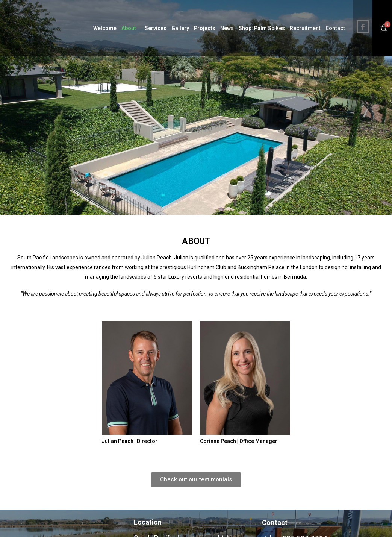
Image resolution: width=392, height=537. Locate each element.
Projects (205, 28)
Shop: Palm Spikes (262, 28)
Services (156, 28)
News (227, 28)
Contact (335, 28)
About (131, 28)
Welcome (105, 28)
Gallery (180, 28)
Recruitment (305, 28)
